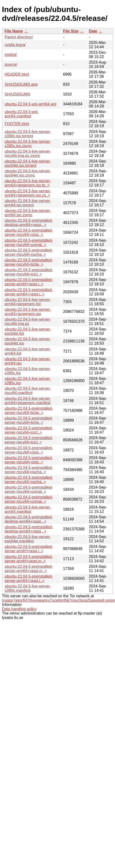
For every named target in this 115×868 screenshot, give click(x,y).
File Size (71, 31)
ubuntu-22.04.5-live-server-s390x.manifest (28, 588)
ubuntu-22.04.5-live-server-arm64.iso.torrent (28, 203)
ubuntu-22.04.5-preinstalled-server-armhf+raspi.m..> (29, 559)
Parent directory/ (19, 37)
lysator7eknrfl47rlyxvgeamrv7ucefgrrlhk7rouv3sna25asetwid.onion (58, 600)
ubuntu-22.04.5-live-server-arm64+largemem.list (28, 302)
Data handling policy (19, 609)
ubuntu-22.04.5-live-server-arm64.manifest (28, 509)
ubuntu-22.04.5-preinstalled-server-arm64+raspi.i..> (29, 292)
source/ (11, 64)
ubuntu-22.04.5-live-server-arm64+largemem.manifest (28, 401)
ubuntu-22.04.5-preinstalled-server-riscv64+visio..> (29, 232)
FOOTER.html (17, 124)
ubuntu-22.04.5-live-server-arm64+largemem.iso (28, 312)
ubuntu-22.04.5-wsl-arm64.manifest (22, 114)
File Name (14, 31)
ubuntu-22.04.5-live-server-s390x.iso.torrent (28, 134)
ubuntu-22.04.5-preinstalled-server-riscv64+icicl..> (29, 272)
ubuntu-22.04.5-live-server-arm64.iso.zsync (28, 213)
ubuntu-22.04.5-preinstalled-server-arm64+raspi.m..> (29, 569)
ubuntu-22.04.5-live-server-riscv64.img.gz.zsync (28, 153)
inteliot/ (11, 55)
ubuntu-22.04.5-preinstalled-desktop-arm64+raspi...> (29, 223)
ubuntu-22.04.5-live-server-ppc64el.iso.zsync (28, 173)
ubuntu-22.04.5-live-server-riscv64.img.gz (28, 321)
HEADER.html (17, 74)
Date (93, 31)
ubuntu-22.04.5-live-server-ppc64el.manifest (28, 539)
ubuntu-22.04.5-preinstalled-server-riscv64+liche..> (29, 262)
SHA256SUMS (17, 94)
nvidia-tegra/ (15, 45)
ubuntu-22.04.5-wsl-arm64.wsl (30, 104)
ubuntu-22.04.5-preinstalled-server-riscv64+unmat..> (29, 242)
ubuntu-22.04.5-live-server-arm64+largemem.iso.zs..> (28, 193)
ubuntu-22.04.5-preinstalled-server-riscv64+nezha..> (29, 252)
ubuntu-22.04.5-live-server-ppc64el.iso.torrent (28, 163)
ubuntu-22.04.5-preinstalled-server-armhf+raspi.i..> (29, 282)
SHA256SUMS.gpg (21, 84)
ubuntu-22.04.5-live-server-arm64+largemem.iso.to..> (28, 183)
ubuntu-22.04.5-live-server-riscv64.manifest (28, 391)
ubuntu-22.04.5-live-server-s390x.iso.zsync (28, 144)
